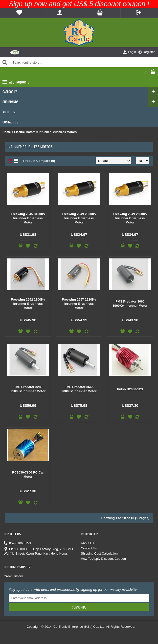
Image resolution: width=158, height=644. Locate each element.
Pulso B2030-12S (130, 389)
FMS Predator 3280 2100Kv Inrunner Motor (28, 389)
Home (7, 132)
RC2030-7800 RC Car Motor (28, 475)
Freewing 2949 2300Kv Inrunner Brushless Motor (79, 218)
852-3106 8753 (17, 543)
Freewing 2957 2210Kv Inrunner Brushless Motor (79, 304)
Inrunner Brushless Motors (58, 132)
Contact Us (89, 548)
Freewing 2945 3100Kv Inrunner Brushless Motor (28, 218)
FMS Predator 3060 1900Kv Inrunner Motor (130, 304)
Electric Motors (25, 132)
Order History (13, 576)
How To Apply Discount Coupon (103, 559)
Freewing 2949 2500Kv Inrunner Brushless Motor (130, 218)
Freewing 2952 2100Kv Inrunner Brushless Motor (28, 304)
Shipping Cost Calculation (99, 553)
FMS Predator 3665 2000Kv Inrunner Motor (79, 389)
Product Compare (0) (39, 161)
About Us (87, 543)
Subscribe (79, 607)
